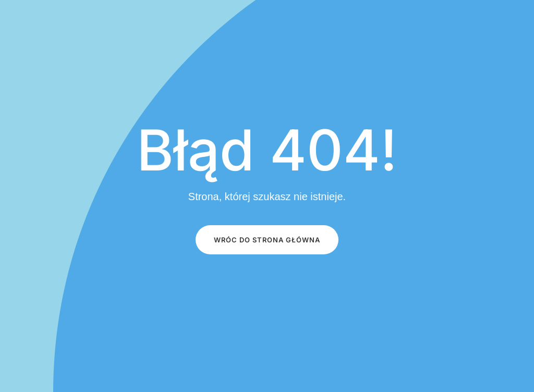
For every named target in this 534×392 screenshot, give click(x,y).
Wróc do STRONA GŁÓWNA (267, 240)
